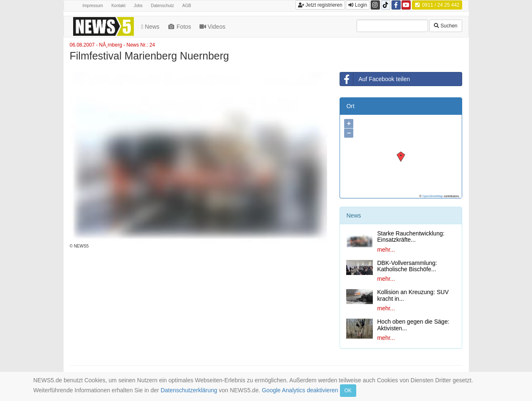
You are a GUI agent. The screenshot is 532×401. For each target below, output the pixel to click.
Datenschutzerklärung (189, 390)
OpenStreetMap (432, 196)
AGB (187, 6)
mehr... (386, 250)
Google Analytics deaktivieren (300, 390)
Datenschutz (163, 6)
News (151, 27)
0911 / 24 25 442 (437, 5)
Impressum (93, 6)
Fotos (180, 27)
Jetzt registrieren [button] (320, 5)
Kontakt (118, 6)
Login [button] (358, 5)
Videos (213, 27)
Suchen (446, 26)
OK (348, 391)
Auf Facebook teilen (375, 79)
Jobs (138, 6)
